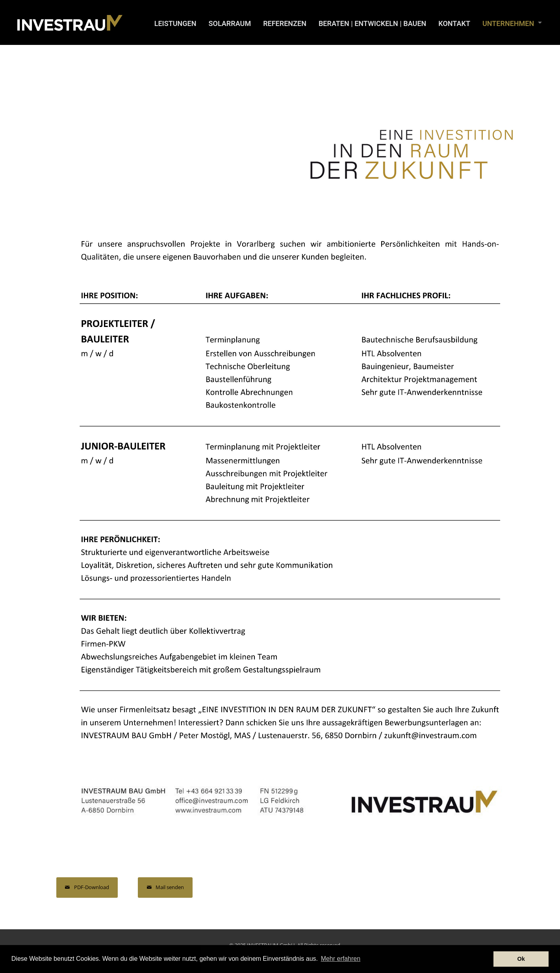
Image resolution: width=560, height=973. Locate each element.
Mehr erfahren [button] (341, 959)
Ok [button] (521, 959)
